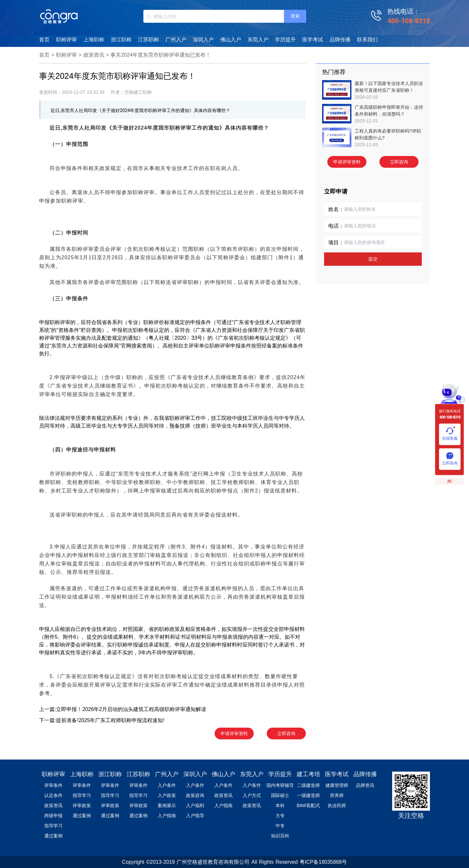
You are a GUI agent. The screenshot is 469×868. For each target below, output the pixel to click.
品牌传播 (340, 40)
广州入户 (176, 40)
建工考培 (308, 774)
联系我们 (367, 40)
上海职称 (94, 40)
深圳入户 (203, 40)
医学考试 (313, 40)
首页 (44, 40)
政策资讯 (94, 55)
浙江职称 (121, 40)
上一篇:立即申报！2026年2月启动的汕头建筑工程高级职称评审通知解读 (123, 709)
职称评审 (66, 40)
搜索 (295, 16)
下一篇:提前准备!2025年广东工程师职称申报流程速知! (102, 720)
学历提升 (285, 40)
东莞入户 (258, 40)
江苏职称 (149, 40)
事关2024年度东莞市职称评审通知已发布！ (161, 55)
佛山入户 (231, 40)
